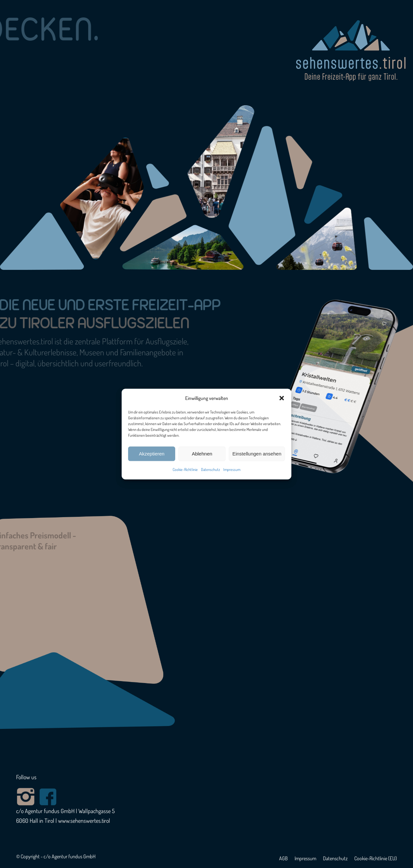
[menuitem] (283, 858)
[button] (282, 398)
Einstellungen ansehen (257, 454)
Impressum (232, 470)
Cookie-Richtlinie (185, 470)
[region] (206, 135)
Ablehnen (202, 454)
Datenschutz (211, 470)
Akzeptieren (151, 454)
